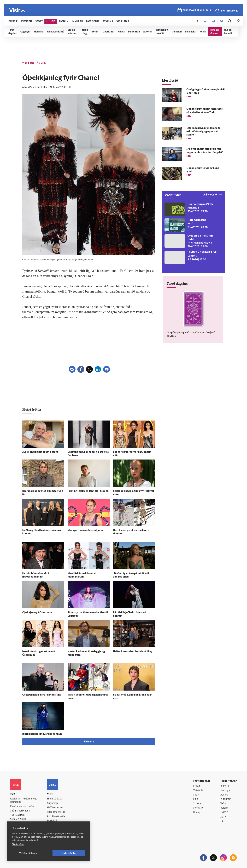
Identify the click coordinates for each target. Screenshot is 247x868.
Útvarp (197, 812)
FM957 (224, 812)
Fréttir (197, 786)
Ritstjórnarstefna (56, 812)
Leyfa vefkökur (69, 853)
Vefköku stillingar (28, 853)
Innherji (225, 786)
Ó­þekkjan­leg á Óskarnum (37, 613)
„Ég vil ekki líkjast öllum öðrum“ (41, 452)
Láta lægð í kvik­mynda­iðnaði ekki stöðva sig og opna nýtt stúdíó (203, 132)
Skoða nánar (18, 844)
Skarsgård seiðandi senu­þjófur (85, 530)
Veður (224, 804)
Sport (196, 795)
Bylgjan (224, 808)
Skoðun (197, 804)
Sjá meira (89, 742)
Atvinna (224, 795)
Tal (222, 821)
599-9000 (21, 819)
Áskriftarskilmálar (56, 817)
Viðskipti (198, 790)
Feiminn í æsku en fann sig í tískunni (88, 491)
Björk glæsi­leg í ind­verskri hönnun (42, 734)
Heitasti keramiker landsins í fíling (133, 652)
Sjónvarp (198, 808)
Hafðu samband (55, 808)
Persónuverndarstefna (22, 807)
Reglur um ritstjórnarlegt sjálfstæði (23, 800)
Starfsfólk (52, 821)
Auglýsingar (53, 803)
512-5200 (57, 799)
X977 (223, 817)
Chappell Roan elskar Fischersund (42, 695)
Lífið (196, 799)
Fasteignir (226, 790)
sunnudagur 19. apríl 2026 (197, 11)
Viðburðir (226, 799)
